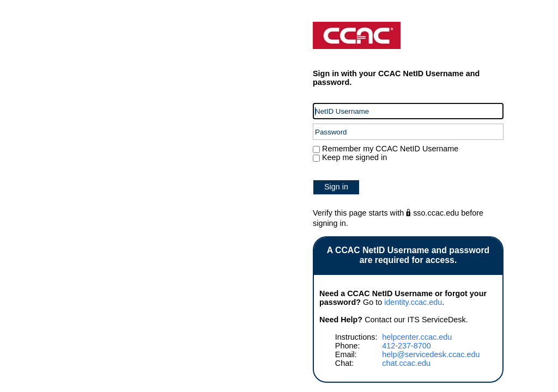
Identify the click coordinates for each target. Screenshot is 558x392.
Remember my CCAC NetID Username (389, 149)
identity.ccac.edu (413, 302)
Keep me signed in (354, 157)
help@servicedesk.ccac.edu (431, 354)
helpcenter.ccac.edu (417, 337)
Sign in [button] (336, 187)
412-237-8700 (407, 346)
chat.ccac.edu (406, 363)
